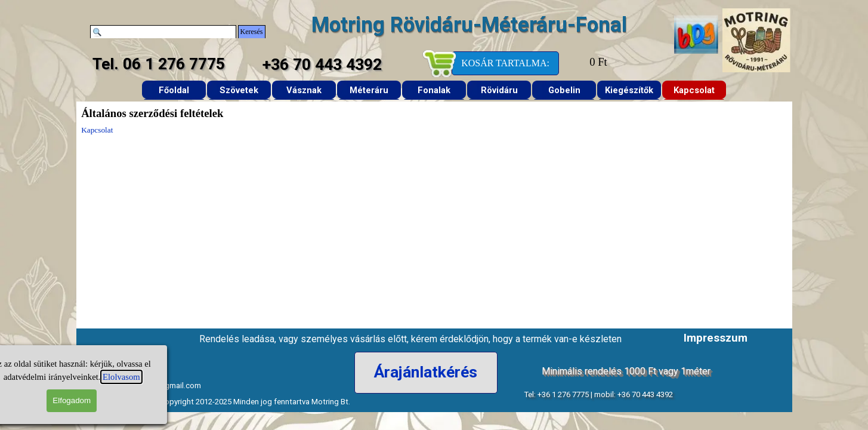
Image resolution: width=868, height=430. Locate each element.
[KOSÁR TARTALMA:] (505, 63)
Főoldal (174, 90)
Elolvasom (66, 377)
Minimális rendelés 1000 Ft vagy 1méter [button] (626, 371)
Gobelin (564, 90)
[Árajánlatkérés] (426, 373)
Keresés (252, 32)
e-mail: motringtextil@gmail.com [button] (144, 386)
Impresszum (716, 338)
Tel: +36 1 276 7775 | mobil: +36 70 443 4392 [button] (598, 394)
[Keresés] (163, 32)
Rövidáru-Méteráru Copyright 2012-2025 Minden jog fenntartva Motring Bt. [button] (222, 402)
